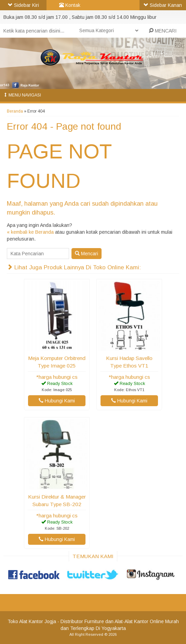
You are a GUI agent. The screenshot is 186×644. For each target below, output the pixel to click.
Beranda (15, 111)
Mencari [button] (87, 254)
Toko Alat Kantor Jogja (32, 621)
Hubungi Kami (57, 401)
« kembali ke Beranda (30, 232)
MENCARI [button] (163, 31)
